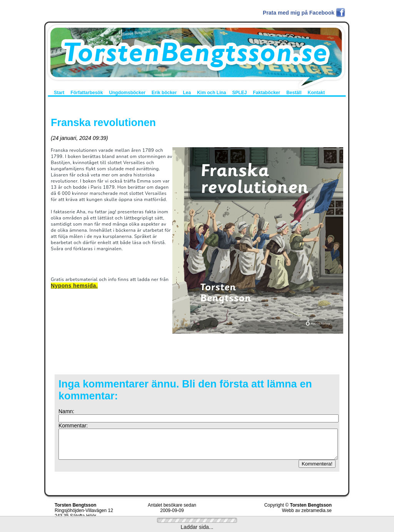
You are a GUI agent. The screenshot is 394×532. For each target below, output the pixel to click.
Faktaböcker (266, 93)
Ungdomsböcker (127, 93)
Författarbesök (87, 93)
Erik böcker (164, 93)
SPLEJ (239, 93)
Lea (187, 93)
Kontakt (316, 93)
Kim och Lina (211, 93)
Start (59, 93)
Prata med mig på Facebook (299, 13)
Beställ (294, 93)
